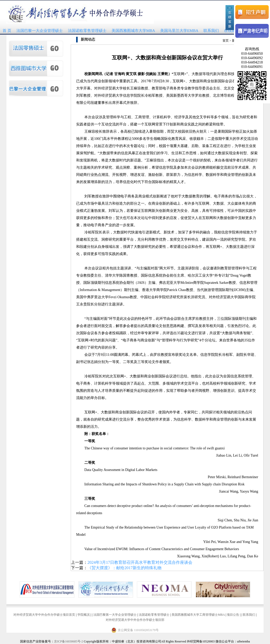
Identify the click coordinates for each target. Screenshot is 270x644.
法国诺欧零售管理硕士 (87, 31)
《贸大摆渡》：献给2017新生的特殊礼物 (124, 568)
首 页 (7, 31)
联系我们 (211, 31)
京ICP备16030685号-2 (69, 641)
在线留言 (232, 31)
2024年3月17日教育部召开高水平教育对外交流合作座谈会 (140, 562)
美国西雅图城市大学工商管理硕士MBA (198, 615)
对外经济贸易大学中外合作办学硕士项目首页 (44, 615)
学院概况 (84, 615)
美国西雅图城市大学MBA (133, 31)
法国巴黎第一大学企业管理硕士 (115, 615)
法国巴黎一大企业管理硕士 (40, 31)
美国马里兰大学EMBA (179, 31)
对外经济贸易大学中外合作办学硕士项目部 (135, 620)
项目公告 (233, 615)
